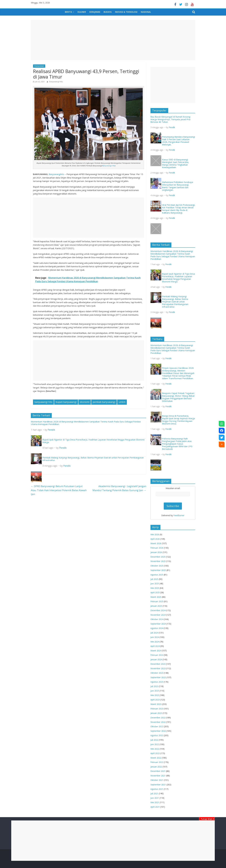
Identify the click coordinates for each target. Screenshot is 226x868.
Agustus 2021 (157, 789)
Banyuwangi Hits (56, 82)
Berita (68, 12)
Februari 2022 (157, 762)
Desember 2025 (158, 557)
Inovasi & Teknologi (126, 12)
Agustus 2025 (157, 575)
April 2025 (155, 592)
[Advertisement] (113, 841)
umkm (122, 402)
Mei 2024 (155, 642)
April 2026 (155, 539)
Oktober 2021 (157, 780)
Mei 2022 (155, 749)
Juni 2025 (155, 584)
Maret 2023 (156, 704)
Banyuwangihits (56, 174)
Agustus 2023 (157, 682)
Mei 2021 (155, 802)
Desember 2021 (158, 771)
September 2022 (158, 731)
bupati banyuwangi (66, 402)
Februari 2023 (157, 709)
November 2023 (158, 668)
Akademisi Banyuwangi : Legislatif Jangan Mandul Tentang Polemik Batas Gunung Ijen (119, 488)
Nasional (146, 12)
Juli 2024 (154, 633)
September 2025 (158, 570)
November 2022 (158, 722)
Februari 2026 (157, 548)
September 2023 (158, 677)
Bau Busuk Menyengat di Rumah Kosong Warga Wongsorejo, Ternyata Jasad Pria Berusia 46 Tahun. (170, 119)
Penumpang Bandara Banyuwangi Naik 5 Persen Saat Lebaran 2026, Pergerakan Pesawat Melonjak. (179, 141)
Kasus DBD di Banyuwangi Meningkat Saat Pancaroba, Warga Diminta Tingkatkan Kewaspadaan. (175, 163)
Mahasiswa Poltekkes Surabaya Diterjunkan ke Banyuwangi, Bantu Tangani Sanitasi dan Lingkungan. (177, 186)
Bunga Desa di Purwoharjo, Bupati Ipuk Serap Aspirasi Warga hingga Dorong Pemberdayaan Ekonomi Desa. (178, 420)
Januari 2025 (156, 606)
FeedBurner (179, 515)
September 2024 (158, 624)
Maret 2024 (156, 651)
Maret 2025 (156, 597)
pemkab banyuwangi (104, 402)
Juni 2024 (155, 637)
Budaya (108, 12)
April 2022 (155, 753)
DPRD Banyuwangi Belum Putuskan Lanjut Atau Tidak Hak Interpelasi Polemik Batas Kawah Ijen (59, 490)
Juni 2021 (155, 798)
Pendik (51, 430)
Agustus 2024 (157, 628)
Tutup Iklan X (207, 819)
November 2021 (158, 776)
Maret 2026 (156, 543)
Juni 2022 (155, 744)
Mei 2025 (155, 588)
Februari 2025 (157, 601)
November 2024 (158, 615)
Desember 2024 (158, 610)
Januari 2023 (156, 713)
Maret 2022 (156, 758)
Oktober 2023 (157, 673)
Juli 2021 (154, 793)
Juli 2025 (154, 579)
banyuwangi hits (43, 402)
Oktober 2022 (157, 726)
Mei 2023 (155, 695)
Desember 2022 (158, 718)
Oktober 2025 (157, 566)
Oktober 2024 (157, 619)
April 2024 (155, 646)
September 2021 (158, 785)
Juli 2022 (154, 740)
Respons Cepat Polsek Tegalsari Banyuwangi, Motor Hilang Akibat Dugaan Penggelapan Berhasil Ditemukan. (178, 397)
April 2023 (155, 700)
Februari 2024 (157, 655)
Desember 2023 (158, 664)
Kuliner (82, 12)
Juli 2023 (154, 686)
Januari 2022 (156, 767)
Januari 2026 (156, 552)
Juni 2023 (155, 691)
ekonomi (85, 402)
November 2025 (158, 561)
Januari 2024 (156, 659)
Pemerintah (39, 66)
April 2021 (155, 807)
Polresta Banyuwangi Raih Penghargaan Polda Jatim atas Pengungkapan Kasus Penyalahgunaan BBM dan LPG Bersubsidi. (177, 444)
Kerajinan (95, 12)
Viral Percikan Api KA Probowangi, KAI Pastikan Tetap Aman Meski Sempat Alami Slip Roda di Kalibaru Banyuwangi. (179, 209)
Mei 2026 (155, 534)
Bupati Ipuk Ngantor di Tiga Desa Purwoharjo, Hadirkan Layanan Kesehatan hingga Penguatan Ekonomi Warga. (93, 441)
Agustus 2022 (157, 735)
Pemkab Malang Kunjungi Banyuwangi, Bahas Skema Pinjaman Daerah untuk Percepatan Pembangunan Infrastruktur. (93, 459)
